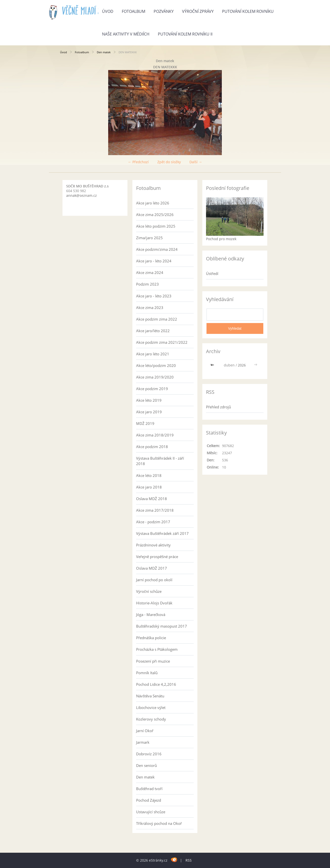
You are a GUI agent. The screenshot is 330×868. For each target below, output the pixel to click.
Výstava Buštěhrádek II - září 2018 (160, 461)
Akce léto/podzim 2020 (156, 365)
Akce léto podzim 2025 (156, 226)
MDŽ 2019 (145, 423)
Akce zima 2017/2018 (155, 510)
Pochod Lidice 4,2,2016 (156, 684)
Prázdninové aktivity (153, 545)
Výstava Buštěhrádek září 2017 (162, 533)
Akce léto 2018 (149, 475)
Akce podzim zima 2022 (157, 319)
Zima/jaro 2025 (149, 238)
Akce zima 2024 (150, 272)
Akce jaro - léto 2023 (154, 296)
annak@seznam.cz (82, 195)
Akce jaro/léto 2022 (153, 331)
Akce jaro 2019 (149, 412)
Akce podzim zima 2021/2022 (162, 342)
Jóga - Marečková (151, 615)
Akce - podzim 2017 (153, 522)
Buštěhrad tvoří (149, 789)
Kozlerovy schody (151, 719)
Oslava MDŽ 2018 (152, 499)
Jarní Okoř (145, 731)
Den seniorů (146, 765)
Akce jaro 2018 (149, 487)
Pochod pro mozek (221, 239)
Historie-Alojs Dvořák (154, 603)
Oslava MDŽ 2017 (152, 568)
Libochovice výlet (151, 707)
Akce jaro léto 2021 (153, 354)
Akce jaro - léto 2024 (154, 261)
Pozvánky (164, 11)
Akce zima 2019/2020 (155, 377)
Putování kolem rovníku (248, 11)
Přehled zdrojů (218, 407)
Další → (196, 162)
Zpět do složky (169, 162)
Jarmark (143, 742)
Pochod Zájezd (149, 800)
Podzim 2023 (147, 284)
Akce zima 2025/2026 (155, 215)
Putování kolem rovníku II (185, 34)
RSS (189, 860)
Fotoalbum (134, 11)
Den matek (104, 52)
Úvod (108, 11)
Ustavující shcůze (151, 812)
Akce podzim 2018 (152, 447)
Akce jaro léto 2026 (153, 203)
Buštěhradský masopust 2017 (162, 626)
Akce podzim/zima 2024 (157, 249)
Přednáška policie (151, 638)
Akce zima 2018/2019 (155, 435)
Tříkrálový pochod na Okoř (159, 823)
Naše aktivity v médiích (126, 34)
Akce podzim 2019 (152, 389)
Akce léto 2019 (149, 400)
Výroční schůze (149, 591)
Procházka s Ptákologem (157, 649)
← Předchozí (138, 162)
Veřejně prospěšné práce (157, 557)
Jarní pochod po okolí (154, 580)
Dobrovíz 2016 (149, 754)
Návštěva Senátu (150, 696)
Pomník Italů (147, 673)
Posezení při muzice (153, 661)
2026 (242, 365)
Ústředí (212, 273)
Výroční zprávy (198, 11)
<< (213, 365)
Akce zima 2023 (150, 307)
